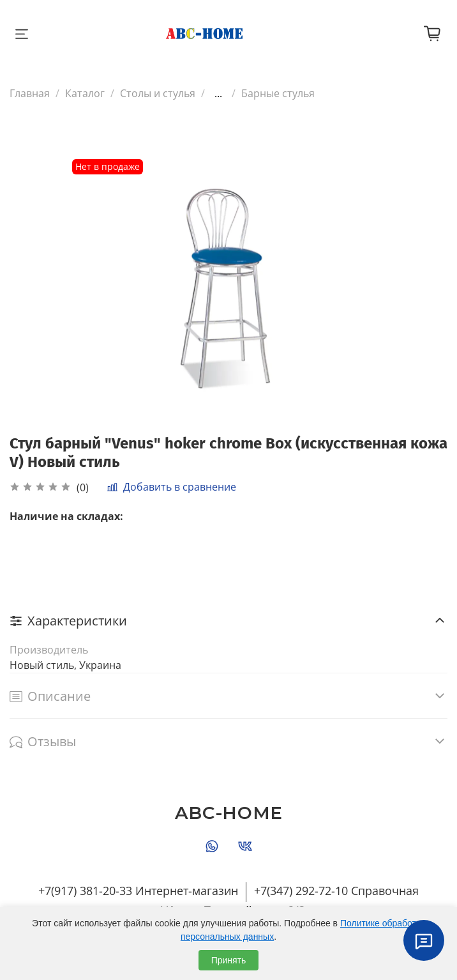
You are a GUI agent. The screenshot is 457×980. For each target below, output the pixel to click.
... (218, 93)
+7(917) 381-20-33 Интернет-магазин (138, 891)
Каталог (85, 93)
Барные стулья (278, 93)
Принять (229, 960)
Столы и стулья (158, 93)
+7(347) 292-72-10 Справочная (336, 891)
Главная (30, 93)
